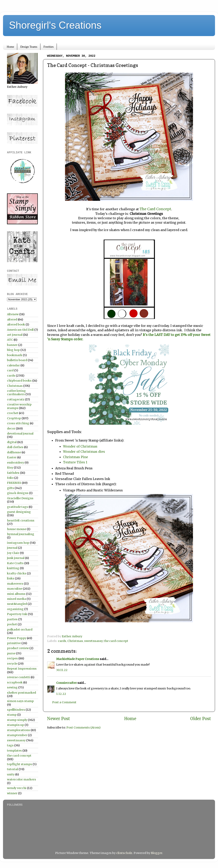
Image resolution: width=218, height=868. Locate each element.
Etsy (10, 468)
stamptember (17, 735)
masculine (15, 589)
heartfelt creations (21, 520)
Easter (12, 457)
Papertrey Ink (17, 614)
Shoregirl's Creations (55, 25)
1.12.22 (61, 694)
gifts (10, 488)
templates (14, 751)
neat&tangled (17, 604)
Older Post (201, 719)
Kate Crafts (15, 563)
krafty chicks (17, 573)
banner (12, 345)
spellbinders (16, 710)
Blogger (156, 853)
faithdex (13, 473)
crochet (13, 413)
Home (10, 47)
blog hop (13, 350)
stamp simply (17, 720)
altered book (16, 324)
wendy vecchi (17, 788)
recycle (12, 664)
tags (10, 745)
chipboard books (19, 381)
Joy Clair (13, 553)
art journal (15, 335)
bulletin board (17, 360)
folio (10, 478)
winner (12, 793)
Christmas (75, 641)
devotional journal (20, 433)
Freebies (48, 47)
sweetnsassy (93, 641)
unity (11, 774)
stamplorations (18, 730)
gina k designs (18, 493)
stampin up (15, 725)
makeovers (15, 584)
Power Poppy (17, 638)
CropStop (14, 418)
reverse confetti (18, 677)
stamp (12, 715)
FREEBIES (14, 483)
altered (12, 319)
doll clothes (15, 447)
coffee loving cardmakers (16, 393)
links (11, 578)
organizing (15, 609)
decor (11, 428)
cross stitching (18, 423)
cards (62, 641)
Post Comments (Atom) (83, 728)
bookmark (15, 355)
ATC (10, 340)
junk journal (16, 558)
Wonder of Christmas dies (84, 452)
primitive (14, 643)
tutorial (12, 769)
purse (11, 653)
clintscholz (124, 853)
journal (12, 548)
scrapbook (15, 682)
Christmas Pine (75, 457)
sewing (12, 687)
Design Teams (29, 47)
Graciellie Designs (20, 498)
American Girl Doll (20, 330)
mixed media (16, 599)
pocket (12, 624)
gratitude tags (17, 507)
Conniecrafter (66, 683)
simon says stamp (20, 701)
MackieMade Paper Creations (78, 659)
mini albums (16, 594)
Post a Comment (64, 702)
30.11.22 (62, 670)
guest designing (19, 512)
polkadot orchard (20, 630)
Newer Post (58, 719)
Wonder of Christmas (80, 446)
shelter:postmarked (21, 693)
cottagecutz (16, 399)
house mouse (17, 529)
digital (12, 442)
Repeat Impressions (22, 669)
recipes (12, 658)
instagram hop (18, 543)
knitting (13, 568)
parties (12, 619)
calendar (13, 365)
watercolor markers (21, 779)
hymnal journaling (21, 534)
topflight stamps (19, 764)
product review (18, 648)
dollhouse (14, 452)
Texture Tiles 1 (75, 462)
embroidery (15, 463)
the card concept (116, 641)
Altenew (13, 314)
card (10, 370)
